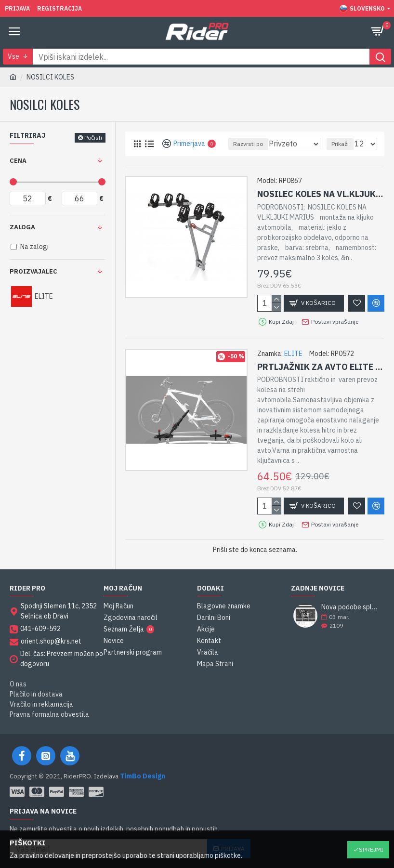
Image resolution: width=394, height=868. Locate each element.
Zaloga (22, 227)
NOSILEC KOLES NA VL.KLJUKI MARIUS (321, 194)
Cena (18, 161)
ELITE (293, 354)
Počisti (93, 138)
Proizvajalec (33, 271)
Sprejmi (371, 849)
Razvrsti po (248, 144)
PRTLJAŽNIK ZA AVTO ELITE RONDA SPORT (321, 367)
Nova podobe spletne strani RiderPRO (350, 607)
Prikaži (340, 144)
